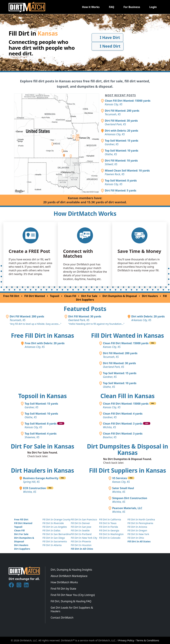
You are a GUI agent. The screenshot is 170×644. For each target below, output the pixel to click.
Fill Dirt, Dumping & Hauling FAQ (71, 601)
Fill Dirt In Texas (108, 523)
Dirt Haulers (150, 296)
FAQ (112, 7)
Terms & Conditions (148, 640)
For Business (132, 7)
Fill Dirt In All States (139, 541)
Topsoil (55, 296)
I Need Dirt (108, 46)
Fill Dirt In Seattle (80, 530)
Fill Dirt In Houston (81, 545)
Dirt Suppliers (22, 549)
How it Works (91, 7)
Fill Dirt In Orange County (56, 519)
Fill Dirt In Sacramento (55, 541)
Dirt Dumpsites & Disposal (120, 296)
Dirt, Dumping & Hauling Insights (71, 570)
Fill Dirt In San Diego (54, 538)
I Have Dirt (107, 38)
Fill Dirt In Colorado (110, 538)
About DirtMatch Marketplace (69, 576)
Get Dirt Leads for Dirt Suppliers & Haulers (72, 609)
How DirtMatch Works (64, 582)
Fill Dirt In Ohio (136, 538)
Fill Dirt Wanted (35, 296)
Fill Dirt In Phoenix (81, 541)
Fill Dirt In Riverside (53, 523)
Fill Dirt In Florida (108, 527)
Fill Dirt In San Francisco (84, 519)
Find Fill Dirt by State (63, 589)
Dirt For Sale (89, 296)
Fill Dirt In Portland (81, 534)
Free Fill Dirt (11, 296)
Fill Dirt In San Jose (81, 527)
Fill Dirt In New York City (84, 538)
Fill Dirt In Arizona (137, 527)
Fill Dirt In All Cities (82, 549)
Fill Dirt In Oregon (137, 530)
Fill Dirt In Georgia (109, 530)
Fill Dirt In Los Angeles (55, 527)
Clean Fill (70, 296)
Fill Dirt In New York (138, 534)
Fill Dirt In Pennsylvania (140, 523)
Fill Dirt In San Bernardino (57, 534)
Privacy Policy (126, 640)
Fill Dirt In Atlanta (52, 545)
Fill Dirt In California (110, 519)
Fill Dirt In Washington (111, 534)
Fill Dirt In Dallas (51, 530)
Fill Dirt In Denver (81, 523)
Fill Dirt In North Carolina (141, 519)
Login (153, 7)
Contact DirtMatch (62, 618)
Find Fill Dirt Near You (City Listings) (73, 595)
